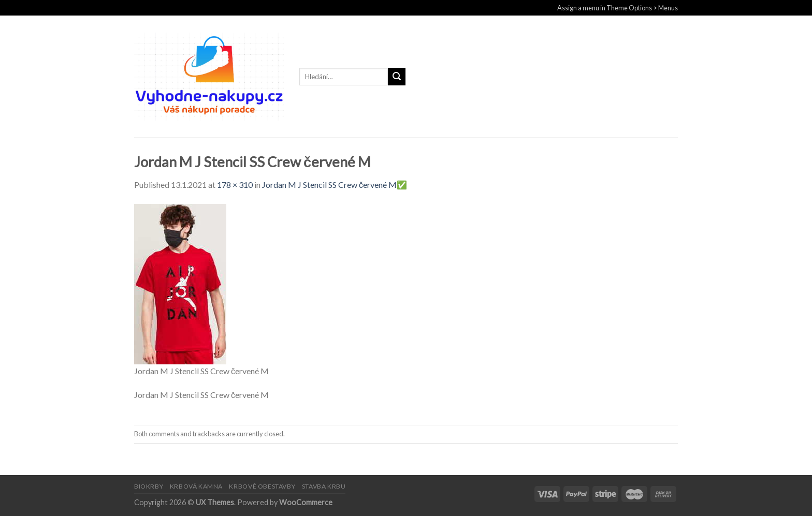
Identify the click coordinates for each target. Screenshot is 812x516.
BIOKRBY (149, 486)
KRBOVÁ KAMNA (196, 486)
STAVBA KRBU (324, 486)
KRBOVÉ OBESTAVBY (262, 486)
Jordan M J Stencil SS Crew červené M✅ (335, 185)
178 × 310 (235, 185)
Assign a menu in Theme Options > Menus (618, 8)
